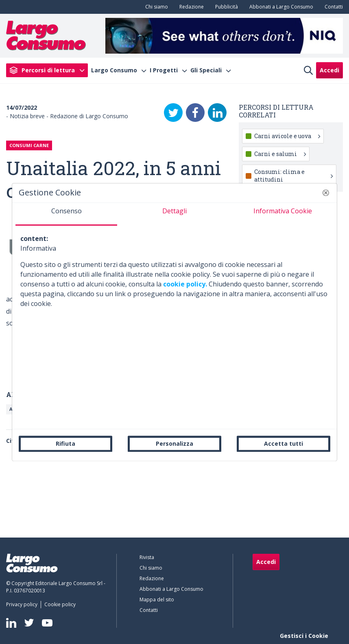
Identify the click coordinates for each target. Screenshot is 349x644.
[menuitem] (155, 7)
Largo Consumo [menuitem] (114, 70)
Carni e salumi (280, 154)
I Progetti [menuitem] (164, 70)
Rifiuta (65, 443)
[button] (326, 193)
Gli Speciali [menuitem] (206, 70)
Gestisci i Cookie (304, 636)
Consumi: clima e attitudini (293, 175)
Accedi (329, 70)
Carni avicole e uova (287, 136)
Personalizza (174, 443)
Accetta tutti (284, 443)
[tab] (66, 214)
